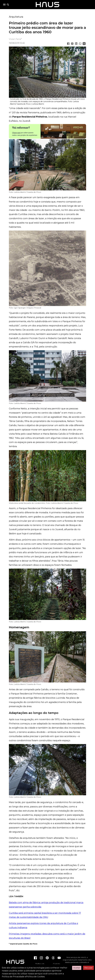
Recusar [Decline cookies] (88, 968)
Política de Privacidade (13, 977)
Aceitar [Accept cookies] (77, 968)
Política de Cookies (35, 977)
